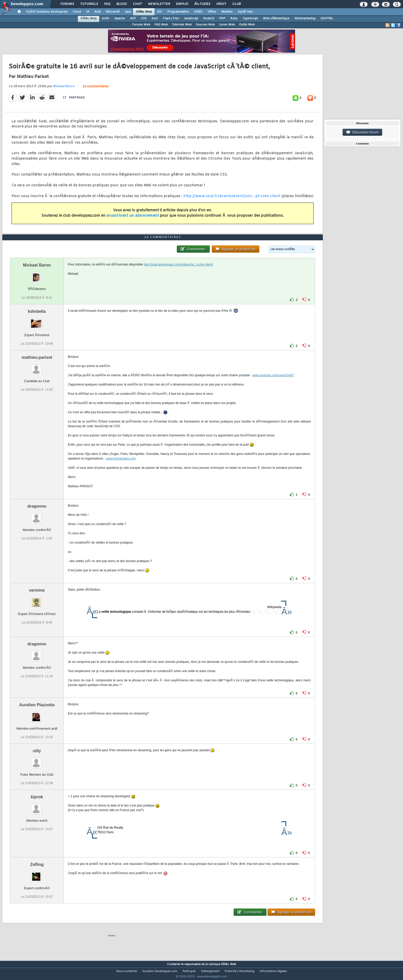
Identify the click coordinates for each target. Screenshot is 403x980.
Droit (221, 4)
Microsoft (113, 12)
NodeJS (209, 19)
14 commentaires (95, 90)
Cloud (77, 12)
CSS (144, 19)
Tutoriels (89, 4)
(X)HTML (327, 19)
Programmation (178, 12)
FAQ (107, 4)
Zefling (37, 874)
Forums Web (141, 25)
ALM (98, 12)
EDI (160, 12)
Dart (155, 19)
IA (88, 12)
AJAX (106, 19)
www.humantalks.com (121, 468)
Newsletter (159, 4)
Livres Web (227, 25)
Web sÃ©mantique (276, 19)
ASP (133, 19)
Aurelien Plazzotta (37, 714)
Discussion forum (362, 132)
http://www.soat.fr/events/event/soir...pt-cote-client (232, 199)
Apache (120, 19)
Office (212, 12)
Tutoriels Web (182, 25)
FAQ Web (161, 25)
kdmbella (37, 321)
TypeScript (250, 19)
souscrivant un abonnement (133, 219)
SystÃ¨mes (245, 12)
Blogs (122, 4)
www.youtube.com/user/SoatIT (273, 385)
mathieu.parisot (37, 367)
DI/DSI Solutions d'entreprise (47, 12)
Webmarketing (305, 19)
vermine (37, 600)
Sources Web (205, 25)
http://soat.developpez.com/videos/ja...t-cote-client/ (178, 274)
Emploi (182, 4)
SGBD (198, 12)
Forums (67, 4)
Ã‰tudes (202, 4)
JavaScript (191, 19)
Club (236, 4)
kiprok (37, 807)
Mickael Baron (64, 89)
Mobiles (227, 12)
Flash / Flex (171, 19)
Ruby (234, 19)
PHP (222, 19)
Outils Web (247, 25)
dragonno (37, 516)
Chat (137, 4)
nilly (37, 760)
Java (128, 12)
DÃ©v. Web (144, 12)
